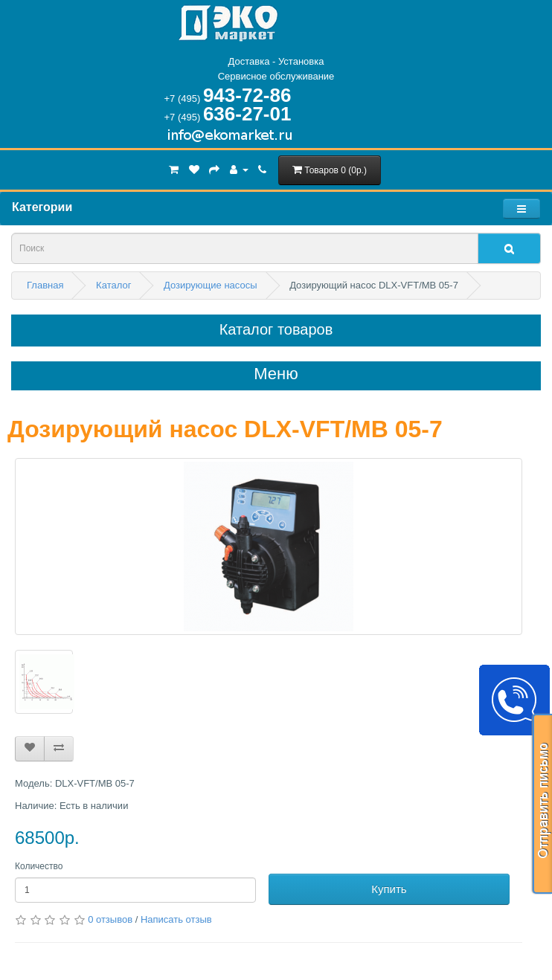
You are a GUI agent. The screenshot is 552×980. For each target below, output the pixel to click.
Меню (276, 374)
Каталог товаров (276, 329)
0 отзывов (110, 919)
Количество (39, 866)
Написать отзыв (176, 919)
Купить (389, 889)
